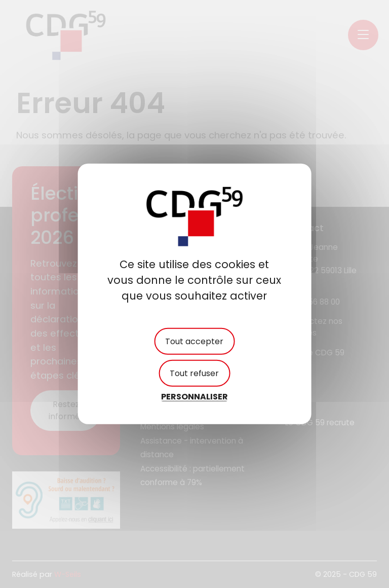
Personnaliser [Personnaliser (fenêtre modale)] (194, 397)
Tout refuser (194, 373)
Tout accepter (194, 341)
